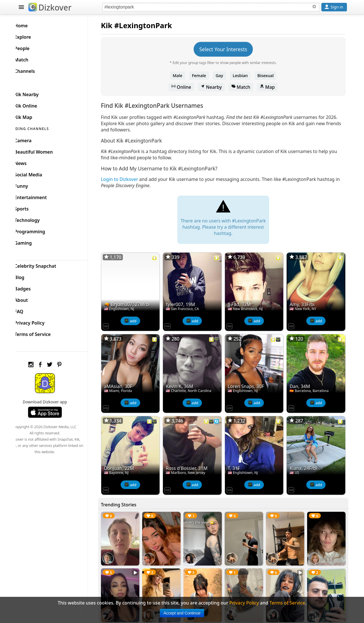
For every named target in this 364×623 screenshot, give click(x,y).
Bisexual (270, 76)
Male (182, 76)
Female (203, 76)
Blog (29, 276)
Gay (224, 76)
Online (186, 87)
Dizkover (50, 7)
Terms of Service (42, 333)
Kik (115, 25)
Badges (32, 287)
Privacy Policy (39, 321)
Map (272, 87)
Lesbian (245, 76)
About (30, 299)
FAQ (28, 310)
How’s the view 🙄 (205, 516)
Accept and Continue (182, 613)
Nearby (216, 87)
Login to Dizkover (128, 179)
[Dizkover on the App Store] (114, 324)
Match (245, 87)
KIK (22, 81)
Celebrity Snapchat (45, 265)
